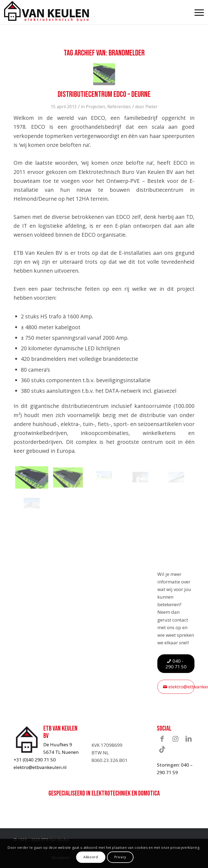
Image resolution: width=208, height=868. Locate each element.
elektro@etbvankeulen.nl (40, 767)
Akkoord (91, 857)
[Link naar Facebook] (162, 739)
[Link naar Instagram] (175, 739)
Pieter (152, 107)
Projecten (95, 107)
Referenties (119, 107)
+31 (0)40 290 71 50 (35, 760)
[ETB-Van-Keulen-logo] (47, 11)
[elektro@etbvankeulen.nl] (176, 687)
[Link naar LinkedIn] (189, 739)
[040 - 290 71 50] (176, 664)
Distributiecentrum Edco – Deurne (104, 94)
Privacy (120, 857)
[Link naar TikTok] (162, 749)
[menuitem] (196, 12)
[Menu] (196, 12)
